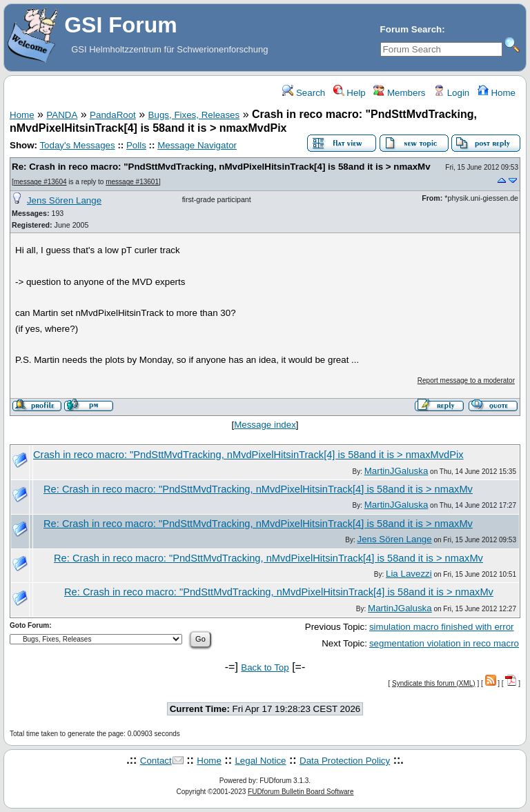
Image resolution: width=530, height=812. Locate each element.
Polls (136, 145)
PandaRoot (113, 115)
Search (304, 93)
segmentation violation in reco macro (444, 643)
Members (399, 93)
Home (497, 93)
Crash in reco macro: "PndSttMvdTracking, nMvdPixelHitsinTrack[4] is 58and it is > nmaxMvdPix (248, 455)
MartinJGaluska (396, 471)
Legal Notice (260, 761)
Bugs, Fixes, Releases (194, 115)
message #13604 (40, 182)
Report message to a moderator (466, 380)
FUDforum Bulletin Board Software (301, 792)
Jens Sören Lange (64, 200)
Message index (265, 425)
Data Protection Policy (345, 761)
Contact (156, 761)
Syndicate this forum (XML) (434, 683)
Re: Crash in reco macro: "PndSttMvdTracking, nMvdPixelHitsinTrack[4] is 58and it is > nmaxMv (221, 167)
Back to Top (265, 667)
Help (350, 93)
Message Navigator (197, 145)
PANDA (62, 115)
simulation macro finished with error (442, 627)
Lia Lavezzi (409, 574)
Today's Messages (77, 145)
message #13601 (132, 182)
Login (451, 93)
